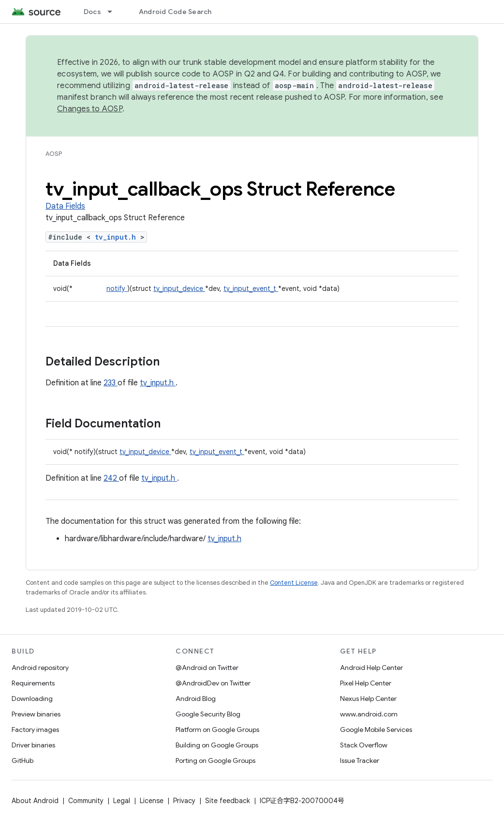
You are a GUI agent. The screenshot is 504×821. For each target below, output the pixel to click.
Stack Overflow (364, 745)
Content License (294, 583)
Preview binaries (36, 714)
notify (117, 289)
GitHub (22, 760)
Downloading (32, 699)
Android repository (40, 668)
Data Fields (65, 206)
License (152, 801)
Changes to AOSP (90, 109)
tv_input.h (118, 237)
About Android (35, 801)
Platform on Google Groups (217, 730)
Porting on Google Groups (215, 760)
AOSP (54, 154)
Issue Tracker (360, 760)
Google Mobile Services (376, 730)
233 (111, 383)
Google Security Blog (208, 714)
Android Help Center (371, 668)
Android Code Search (175, 12)
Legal (122, 801)
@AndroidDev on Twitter (213, 683)
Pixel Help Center (366, 683)
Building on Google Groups (217, 745)
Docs (92, 12)
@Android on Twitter (207, 668)
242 (111, 478)
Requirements (33, 683)
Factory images (35, 730)
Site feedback (228, 801)
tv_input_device (179, 289)
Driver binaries (33, 745)
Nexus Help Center (368, 699)
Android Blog (196, 699)
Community (86, 801)
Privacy (184, 801)
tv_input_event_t (251, 289)
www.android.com (369, 714)
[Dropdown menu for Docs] (114, 12)
